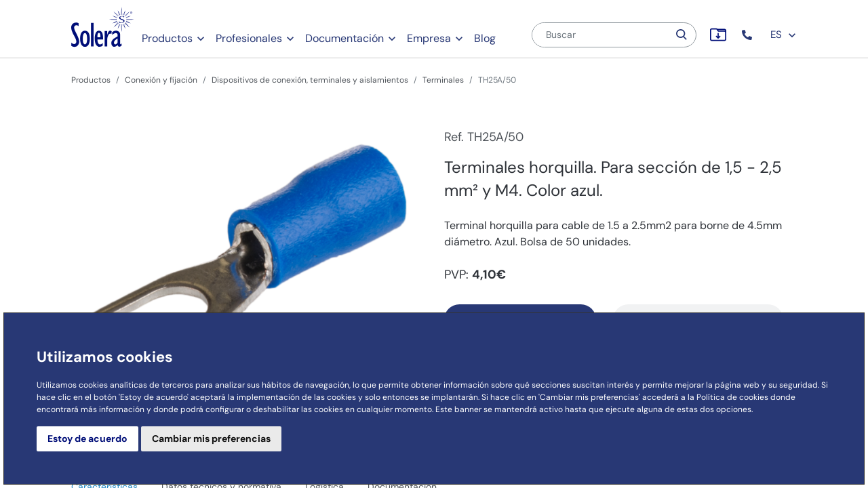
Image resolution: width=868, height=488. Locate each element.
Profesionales (249, 38)
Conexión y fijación (161, 80)
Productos (167, 38)
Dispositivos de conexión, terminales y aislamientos (310, 80)
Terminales (443, 80)
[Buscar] (600, 35)
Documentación (344, 38)
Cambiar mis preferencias (211, 439)
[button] (748, 35)
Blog (485, 38)
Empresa (429, 38)
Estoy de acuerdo (87, 439)
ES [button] (784, 35)
